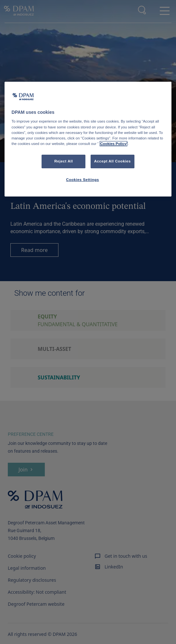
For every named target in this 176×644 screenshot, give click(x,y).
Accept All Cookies (113, 161)
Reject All (63, 161)
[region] (88, 139)
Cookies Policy (113, 144)
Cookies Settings (82, 180)
